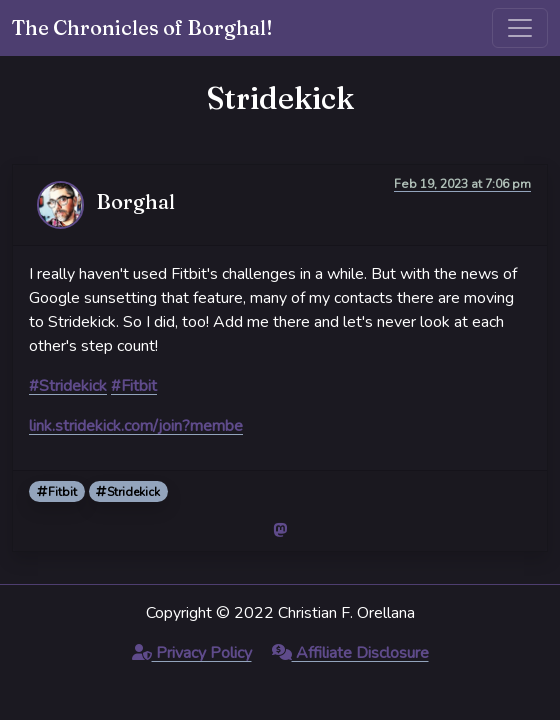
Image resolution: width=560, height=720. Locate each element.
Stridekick (128, 492)
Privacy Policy (192, 653)
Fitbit (57, 492)
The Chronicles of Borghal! (142, 27)
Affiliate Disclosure (350, 653)
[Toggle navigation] (520, 28)
